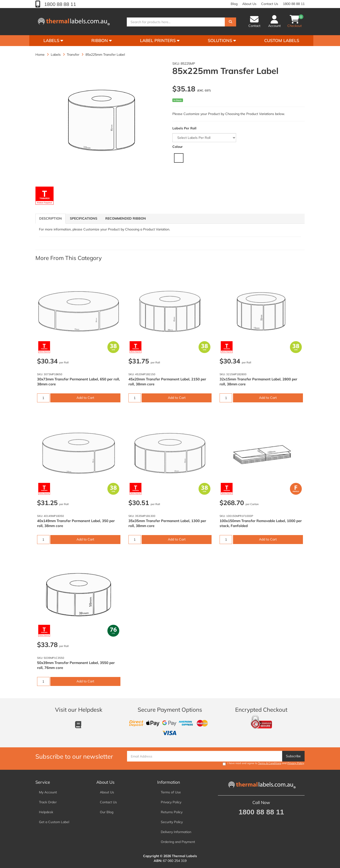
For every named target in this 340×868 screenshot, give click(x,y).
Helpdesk (46, 812)
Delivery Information (176, 832)
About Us (249, 4)
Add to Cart (85, 398)
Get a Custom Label (54, 822)
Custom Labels (282, 40)
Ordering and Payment (178, 842)
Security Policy (172, 822)
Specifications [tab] (84, 218)
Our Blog (107, 812)
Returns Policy (172, 812)
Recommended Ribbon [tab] (126, 218)
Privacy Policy (296, 763)
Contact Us (270, 4)
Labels (53, 40)
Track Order (48, 802)
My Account (48, 792)
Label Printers (160, 40)
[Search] (230, 22)
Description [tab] (51, 218)
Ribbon (102, 40)
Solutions (222, 40)
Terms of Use (171, 792)
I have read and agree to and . (264, 764)
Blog (234, 4)
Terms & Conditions (270, 763)
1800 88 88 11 (59, 4)
